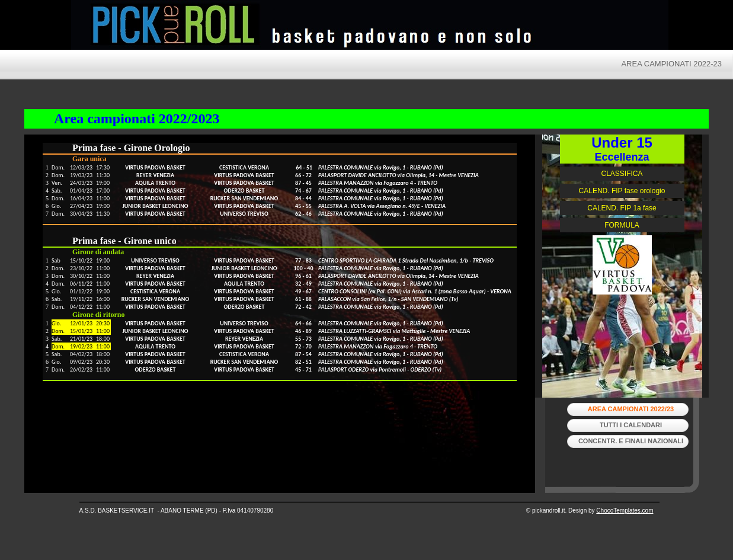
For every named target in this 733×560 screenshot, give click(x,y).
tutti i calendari (631, 425)
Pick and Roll (480, 27)
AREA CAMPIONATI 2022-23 (671, 64)
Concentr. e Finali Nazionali (631, 441)
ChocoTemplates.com (625, 511)
